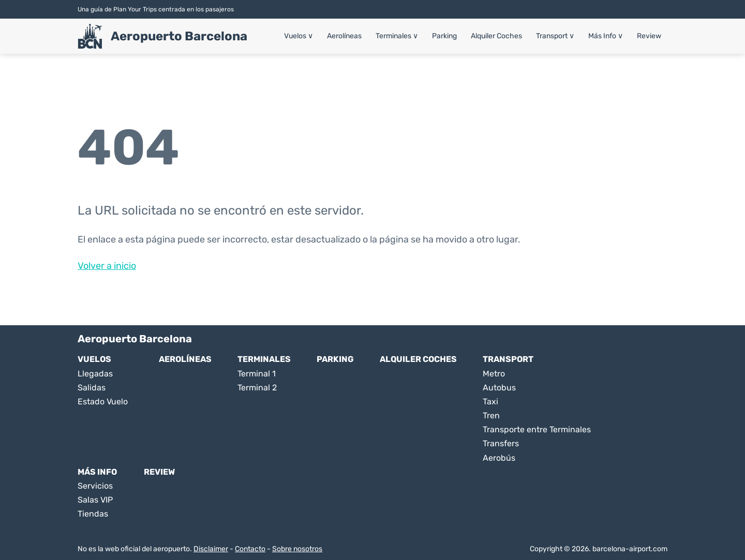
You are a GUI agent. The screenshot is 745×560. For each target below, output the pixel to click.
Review (649, 36)
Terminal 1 (257, 374)
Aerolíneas (344, 36)
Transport (555, 36)
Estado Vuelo (103, 402)
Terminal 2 (257, 388)
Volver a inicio (107, 266)
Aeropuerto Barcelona (179, 36)
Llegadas (95, 374)
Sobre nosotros (297, 549)
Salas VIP (95, 500)
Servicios (95, 486)
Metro (494, 374)
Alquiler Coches (496, 36)
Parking (444, 36)
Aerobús (499, 458)
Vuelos (299, 36)
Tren (491, 415)
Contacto (250, 549)
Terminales (397, 36)
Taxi (490, 402)
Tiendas (93, 514)
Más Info (606, 36)
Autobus (499, 388)
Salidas (92, 388)
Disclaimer (211, 549)
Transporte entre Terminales (537, 429)
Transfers (501, 443)
